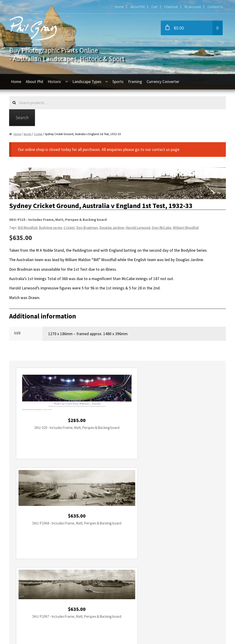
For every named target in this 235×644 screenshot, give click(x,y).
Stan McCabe (161, 228)
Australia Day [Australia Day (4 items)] (52, 494)
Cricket (38, 134)
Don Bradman (87, 228)
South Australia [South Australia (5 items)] (169, 506)
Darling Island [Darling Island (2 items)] (46, 500)
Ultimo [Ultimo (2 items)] (18, 517)
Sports (118, 82)
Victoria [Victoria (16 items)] (36, 517)
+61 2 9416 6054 (102, 572)
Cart (154, 7)
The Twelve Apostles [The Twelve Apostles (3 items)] (203, 511)
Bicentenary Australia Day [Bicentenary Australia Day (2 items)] (90, 494)
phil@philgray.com (104, 564)
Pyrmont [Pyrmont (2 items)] (125, 506)
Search (22, 117)
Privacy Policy (26, 607)
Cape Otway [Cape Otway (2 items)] (172, 494)
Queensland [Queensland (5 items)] (148, 506)
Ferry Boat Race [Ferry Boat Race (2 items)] (97, 500)
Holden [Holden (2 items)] (142, 500)
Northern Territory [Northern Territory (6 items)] (36, 506)
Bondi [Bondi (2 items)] (113, 494)
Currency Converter (163, 82)
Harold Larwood (138, 228)
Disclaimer (24, 615)
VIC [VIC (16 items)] (26, 517)
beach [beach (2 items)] (67, 494)
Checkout (171, 7)
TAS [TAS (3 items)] (94, 511)
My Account (193, 7)
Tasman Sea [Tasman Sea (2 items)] (120, 511)
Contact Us (215, 7)
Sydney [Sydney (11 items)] (197, 506)
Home (119, 7)
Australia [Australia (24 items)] (35, 494)
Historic (54, 82)
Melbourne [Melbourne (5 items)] (172, 500)
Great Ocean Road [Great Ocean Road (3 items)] (122, 500)
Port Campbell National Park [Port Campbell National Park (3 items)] (99, 506)
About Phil (137, 7)
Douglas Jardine (112, 228)
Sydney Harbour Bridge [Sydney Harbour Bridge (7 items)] (43, 511)
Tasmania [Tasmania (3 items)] (104, 511)
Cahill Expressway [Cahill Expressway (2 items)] (150, 494)
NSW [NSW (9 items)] (54, 506)
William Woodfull (186, 228)
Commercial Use (29, 598)
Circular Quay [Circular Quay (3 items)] (191, 494)
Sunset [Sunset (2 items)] (185, 506)
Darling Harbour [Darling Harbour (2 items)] (24, 500)
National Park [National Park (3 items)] (190, 500)
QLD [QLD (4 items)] (135, 506)
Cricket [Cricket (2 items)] (207, 494)
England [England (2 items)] (79, 500)
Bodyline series (50, 228)
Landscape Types (87, 82)
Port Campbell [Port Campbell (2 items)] (68, 506)
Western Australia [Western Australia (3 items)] (55, 517)
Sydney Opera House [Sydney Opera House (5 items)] (75, 511)
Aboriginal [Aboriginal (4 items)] (21, 494)
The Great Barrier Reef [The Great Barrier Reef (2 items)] (146, 511)
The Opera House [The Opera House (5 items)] (175, 511)
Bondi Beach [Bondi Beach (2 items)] (127, 494)
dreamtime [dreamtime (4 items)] (64, 500)
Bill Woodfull (28, 228)
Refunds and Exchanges (35, 590)
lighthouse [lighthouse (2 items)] (155, 500)
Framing (135, 82)
